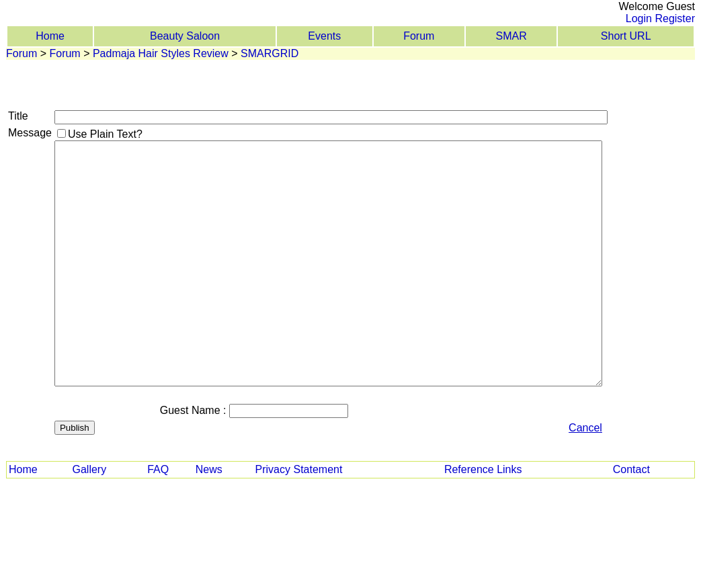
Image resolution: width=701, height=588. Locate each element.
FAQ (158, 469)
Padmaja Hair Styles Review (161, 53)
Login (639, 18)
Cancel (585, 428)
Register (675, 18)
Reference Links (483, 469)
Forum (419, 36)
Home (50, 36)
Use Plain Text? (105, 134)
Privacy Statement (299, 469)
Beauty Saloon (185, 36)
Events (324, 36)
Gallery (90, 469)
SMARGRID (270, 53)
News (209, 469)
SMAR (511, 36)
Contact (631, 469)
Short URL (626, 36)
